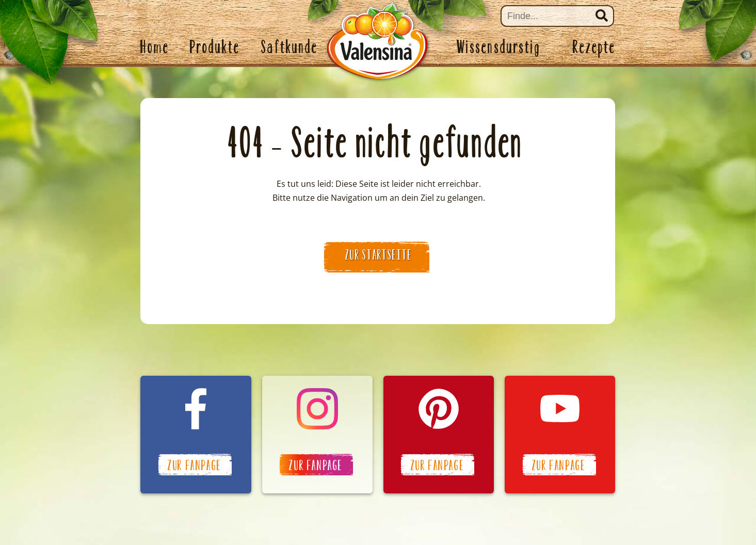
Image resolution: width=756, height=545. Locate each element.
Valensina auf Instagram (317, 435)
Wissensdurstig (499, 47)
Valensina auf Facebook (196, 435)
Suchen (602, 15)
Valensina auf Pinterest (439, 435)
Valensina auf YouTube (560, 435)
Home (155, 47)
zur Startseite (379, 255)
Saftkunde (290, 47)
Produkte (215, 47)
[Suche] (557, 16)
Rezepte (594, 47)
